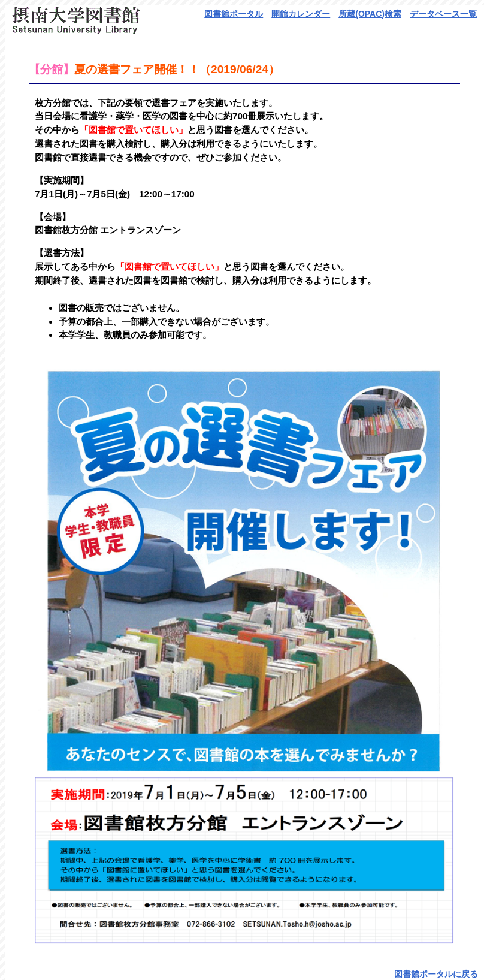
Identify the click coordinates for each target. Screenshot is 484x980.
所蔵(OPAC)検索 (370, 14)
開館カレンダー (301, 14)
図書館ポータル (234, 14)
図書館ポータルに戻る (436, 974)
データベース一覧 (443, 14)
